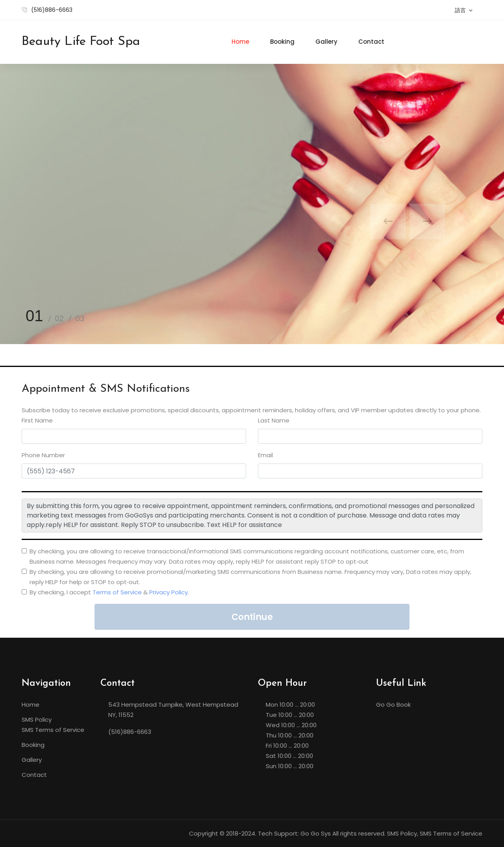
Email (265, 455)
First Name (37, 420)
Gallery (326, 42)
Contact (371, 42)
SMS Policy (37, 719)
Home (240, 42)
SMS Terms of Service (53, 730)
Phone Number (43, 455)
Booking (282, 42)
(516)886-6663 (52, 10)
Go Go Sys (316, 833)
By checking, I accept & (109, 592)
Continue (252, 617)
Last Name (274, 420)
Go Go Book (393, 705)
